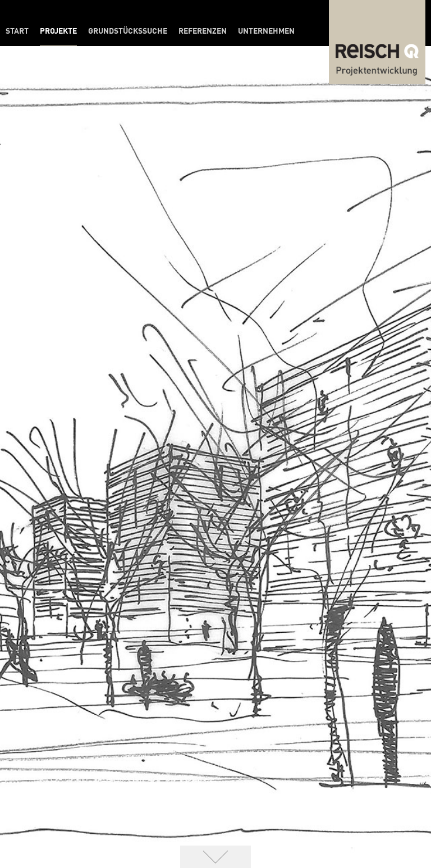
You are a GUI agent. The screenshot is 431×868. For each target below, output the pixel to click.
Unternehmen (266, 31)
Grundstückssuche (128, 31)
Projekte (58, 31)
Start (17, 31)
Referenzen (203, 31)
